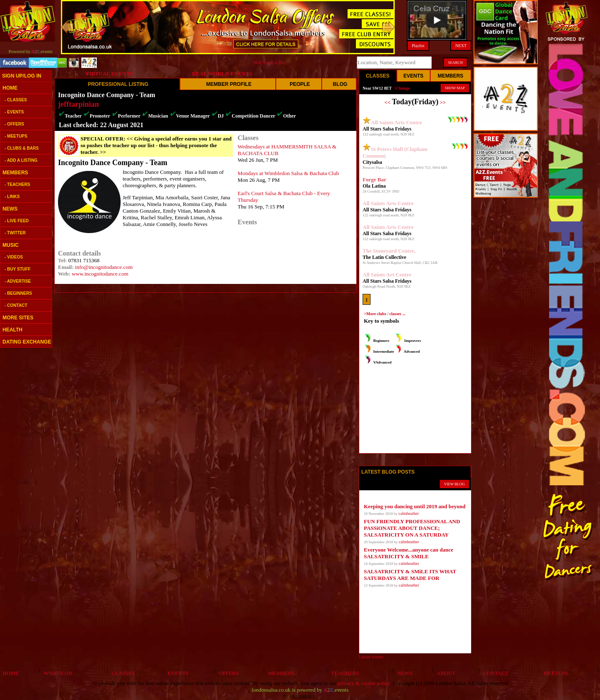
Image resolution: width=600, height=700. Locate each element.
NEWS (10, 209)
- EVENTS (14, 112)
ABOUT (445, 673)
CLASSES (122, 673)
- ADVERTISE (18, 281)
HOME (10, 88)
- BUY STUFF (18, 269)
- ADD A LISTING (21, 160)
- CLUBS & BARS (22, 148)
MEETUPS (555, 673)
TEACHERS (344, 673)
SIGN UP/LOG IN (22, 76)
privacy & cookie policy (364, 683)
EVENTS (176, 673)
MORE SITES (18, 318)
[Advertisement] (25, 479)
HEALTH (13, 330)
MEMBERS (15, 173)
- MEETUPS (16, 136)
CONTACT (495, 673)
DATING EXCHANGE (27, 342)
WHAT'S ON (57, 673)
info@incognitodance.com (104, 267)
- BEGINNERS (18, 293)
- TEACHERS (17, 184)
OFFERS (227, 673)
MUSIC (11, 245)
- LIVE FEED (17, 221)
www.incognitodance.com (100, 274)
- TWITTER (15, 233)
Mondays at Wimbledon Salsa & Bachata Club (289, 173)
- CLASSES (16, 100)
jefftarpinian (78, 104)
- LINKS (12, 197)
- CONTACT (16, 305)
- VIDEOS (14, 257)
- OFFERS (14, 124)
